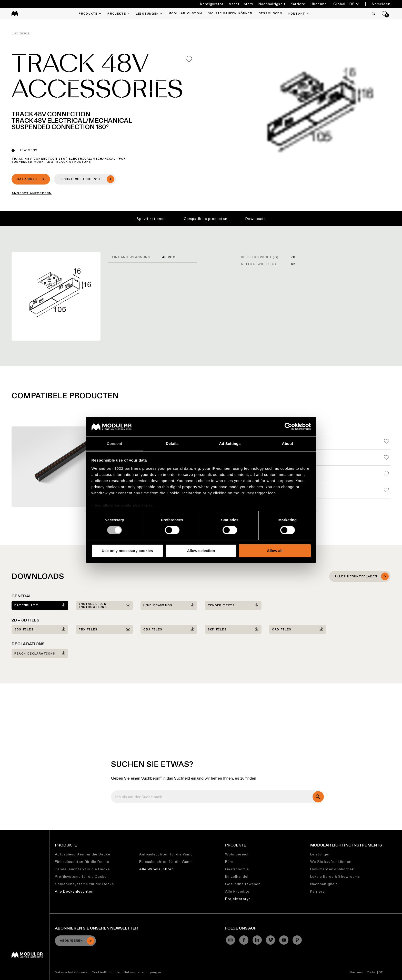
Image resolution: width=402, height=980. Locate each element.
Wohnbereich (237, 854)
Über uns (319, 4)
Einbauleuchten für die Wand (165, 862)
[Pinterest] (297, 940)
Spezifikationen (151, 219)
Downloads (255, 219)
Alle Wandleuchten (157, 869)
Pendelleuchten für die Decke (82, 869)
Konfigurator (212, 4)
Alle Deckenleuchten (74, 891)
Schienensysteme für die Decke (84, 884)
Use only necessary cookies (127, 551)
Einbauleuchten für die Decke (82, 862)
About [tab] (288, 443)
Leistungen (320, 854)
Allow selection (201, 551)
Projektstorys (238, 899)
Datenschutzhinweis (71, 972)
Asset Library (241, 4)
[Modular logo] (27, 957)
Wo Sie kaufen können (331, 862)
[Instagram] (230, 940)
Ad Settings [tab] (230, 443)
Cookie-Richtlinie (106, 972)
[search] (318, 797)
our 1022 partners (124, 468)
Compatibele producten (206, 219)
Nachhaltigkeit (272, 4)
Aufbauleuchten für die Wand (166, 854)
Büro (229, 862)
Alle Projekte (237, 891)
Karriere (298, 4)
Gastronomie (237, 869)
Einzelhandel (237, 876)
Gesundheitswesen (243, 884)
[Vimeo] (270, 940)
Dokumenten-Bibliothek (332, 869)
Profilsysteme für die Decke (81, 876)
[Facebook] (244, 940)
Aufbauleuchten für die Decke (83, 854)
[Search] (374, 14)
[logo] (15, 13)
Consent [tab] (114, 443)
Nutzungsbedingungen (142, 972)
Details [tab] (172, 443)
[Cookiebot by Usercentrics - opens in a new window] (288, 427)
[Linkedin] (257, 940)
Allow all (275, 551)
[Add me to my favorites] (189, 59)
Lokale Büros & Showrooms (335, 876)
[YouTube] (284, 940)
